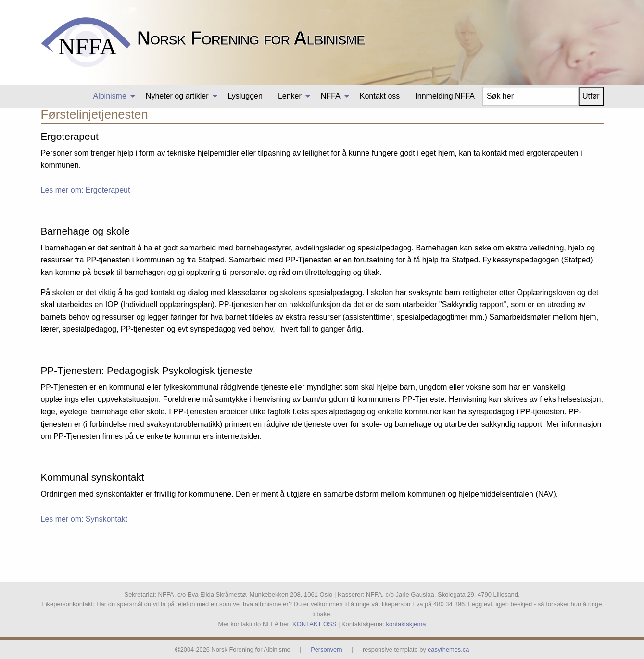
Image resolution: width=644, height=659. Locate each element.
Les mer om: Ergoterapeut (86, 190)
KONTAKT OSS (314, 624)
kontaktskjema (406, 624)
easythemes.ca (448, 650)
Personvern (326, 650)
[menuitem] (111, 96)
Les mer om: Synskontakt (84, 519)
